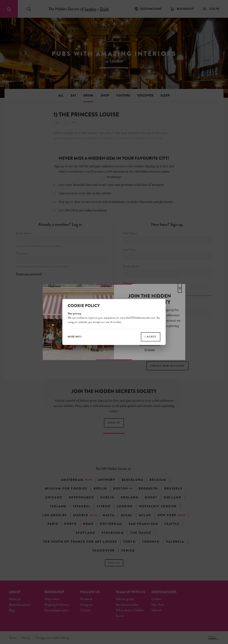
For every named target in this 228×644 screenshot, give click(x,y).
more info (75, 337)
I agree (151, 337)
